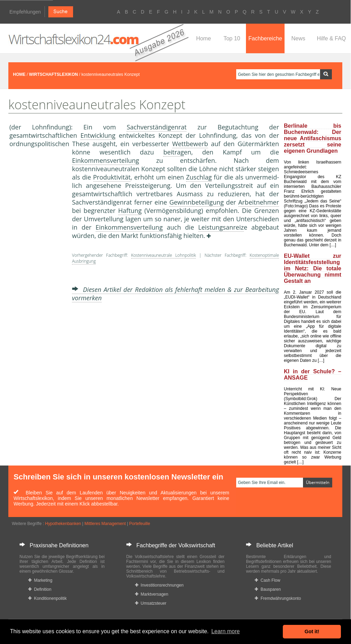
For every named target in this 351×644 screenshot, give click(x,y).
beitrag (173, 152)
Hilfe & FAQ (332, 38)
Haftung (130, 210)
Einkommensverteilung (106, 160)
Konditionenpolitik (47, 598)
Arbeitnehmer (259, 202)
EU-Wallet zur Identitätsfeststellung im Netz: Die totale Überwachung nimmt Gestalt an (313, 268)
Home (204, 38)
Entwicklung (98, 135)
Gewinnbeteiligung (197, 202)
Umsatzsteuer (151, 603)
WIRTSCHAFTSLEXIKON (53, 74)
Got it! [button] (312, 631)
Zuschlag (199, 177)
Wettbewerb (190, 144)
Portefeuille (139, 524)
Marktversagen (152, 594)
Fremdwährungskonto (278, 598)
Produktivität (112, 177)
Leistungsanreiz (221, 227)
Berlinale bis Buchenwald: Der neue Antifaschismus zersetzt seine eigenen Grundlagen (313, 138)
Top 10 (232, 38)
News (298, 38)
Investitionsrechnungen (159, 585)
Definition (40, 589)
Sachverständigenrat (157, 127)
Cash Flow (267, 580)
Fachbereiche (265, 38)
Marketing (40, 580)
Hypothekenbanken (63, 524)
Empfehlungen (25, 12)
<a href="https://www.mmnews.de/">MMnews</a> (37, 264)
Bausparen (268, 589)
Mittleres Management (105, 524)
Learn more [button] (225, 631)
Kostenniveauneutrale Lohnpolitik (163, 255)
